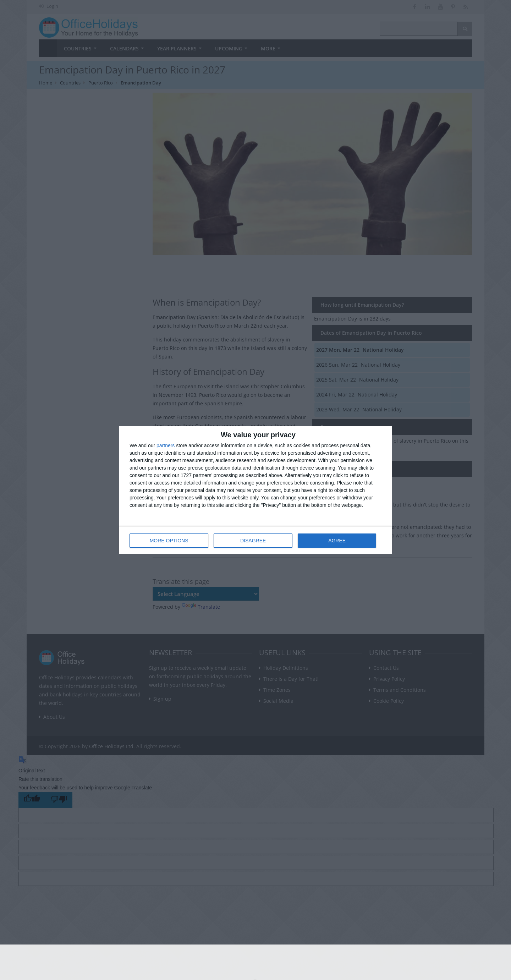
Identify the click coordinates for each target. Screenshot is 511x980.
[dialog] (255, 490)
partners (166, 445)
